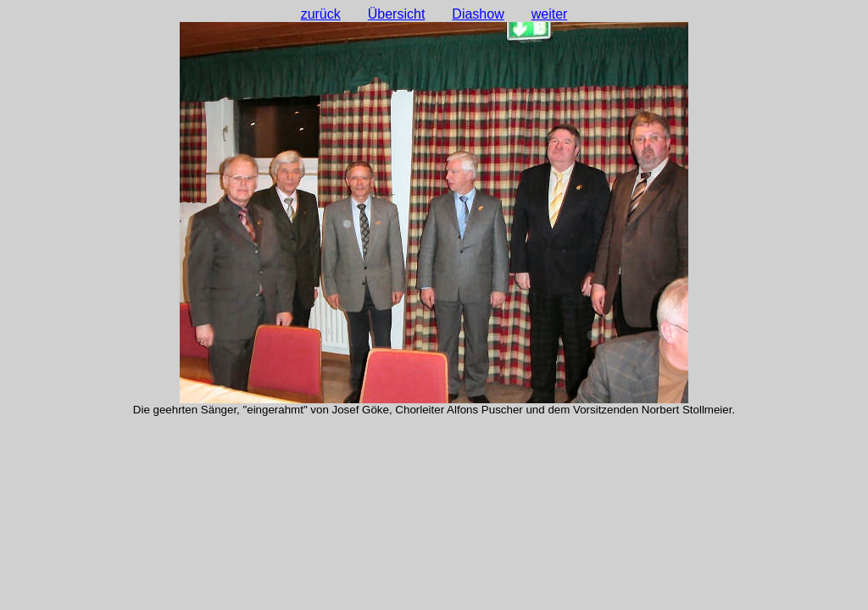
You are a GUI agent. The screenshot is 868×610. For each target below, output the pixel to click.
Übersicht (397, 14)
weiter (550, 14)
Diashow (478, 14)
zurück (321, 14)
